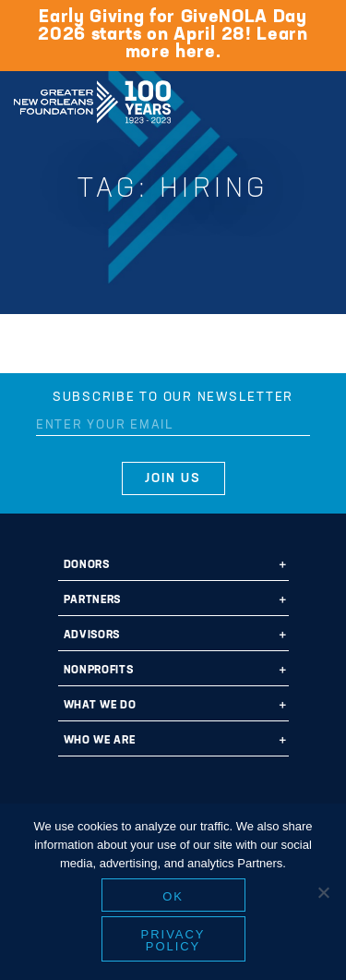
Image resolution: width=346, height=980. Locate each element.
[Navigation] (316, 99)
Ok (173, 896)
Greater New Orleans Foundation (92, 96)
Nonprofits (99, 671)
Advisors (92, 635)
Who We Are (100, 741)
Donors (87, 565)
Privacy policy (173, 940)
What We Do (100, 706)
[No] (323, 892)
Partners (92, 600)
